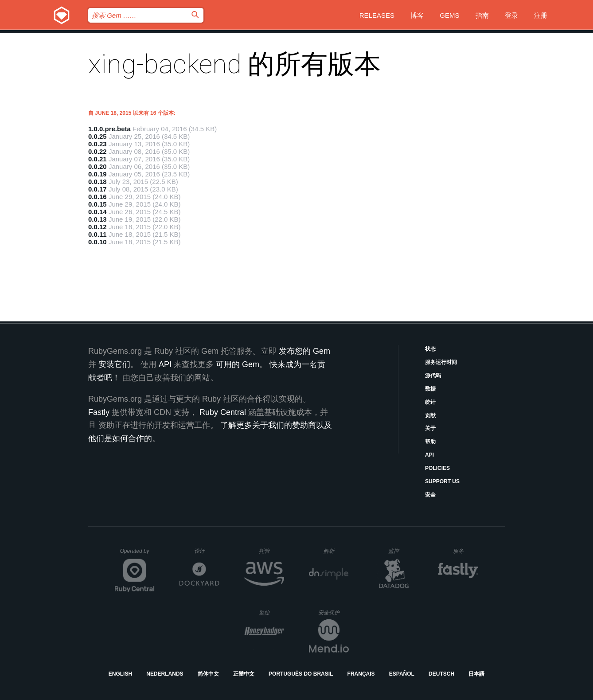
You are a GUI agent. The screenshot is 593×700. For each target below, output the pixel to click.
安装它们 (114, 364)
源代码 (433, 375)
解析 (336, 551)
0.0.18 (98, 182)
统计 (430, 402)
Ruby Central (223, 412)
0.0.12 (98, 227)
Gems (449, 15)
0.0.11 (98, 234)
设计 (207, 551)
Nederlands (165, 674)
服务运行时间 (441, 362)
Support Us (442, 481)
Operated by (137, 554)
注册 (541, 15)
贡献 (430, 415)
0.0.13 (98, 219)
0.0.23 (98, 144)
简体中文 (208, 674)
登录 (511, 15)
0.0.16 (98, 197)
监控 (401, 551)
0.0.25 (98, 136)
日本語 (476, 674)
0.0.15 (98, 204)
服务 (465, 551)
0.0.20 (98, 166)
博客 (417, 15)
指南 (482, 15)
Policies (437, 468)
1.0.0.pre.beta (109, 129)
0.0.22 (98, 151)
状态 (430, 349)
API (429, 455)
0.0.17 (98, 189)
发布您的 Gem (304, 351)
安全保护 (334, 612)
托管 (270, 551)
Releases (377, 15)
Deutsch (441, 674)
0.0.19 (98, 174)
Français (361, 674)
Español (402, 674)
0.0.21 (98, 159)
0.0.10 (98, 242)
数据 (430, 389)
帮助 (430, 442)
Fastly (99, 412)
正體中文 (244, 674)
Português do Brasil (301, 674)
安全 (430, 495)
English (120, 674)
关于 (430, 428)
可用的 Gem (238, 364)
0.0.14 (98, 212)
